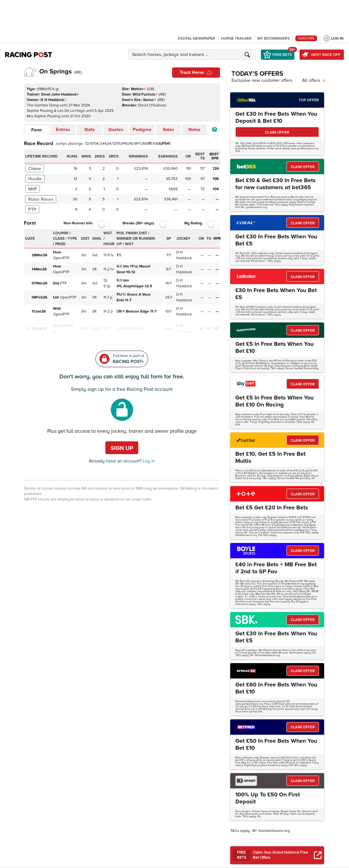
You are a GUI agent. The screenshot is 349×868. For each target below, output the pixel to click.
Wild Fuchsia (145, 94)
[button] (193, 55)
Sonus (150, 100)
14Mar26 (39, 269)
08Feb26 (39, 297)
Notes (194, 130)
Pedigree (142, 130)
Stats (90, 130)
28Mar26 (39, 255)
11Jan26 (39, 311)
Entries (63, 130)
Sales (168, 130)
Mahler (138, 89)
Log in (148, 461)
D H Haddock (53, 100)
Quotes (116, 130)
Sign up (122, 448)
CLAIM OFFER (277, 132)
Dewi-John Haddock (60, 94)
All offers (314, 80)
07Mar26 (39, 283)
